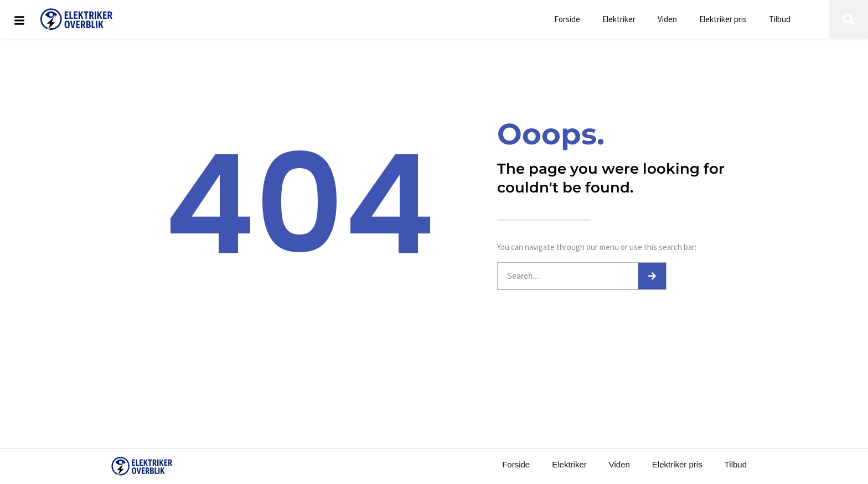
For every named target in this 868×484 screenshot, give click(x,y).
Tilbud (780, 19)
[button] (849, 19)
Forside (567, 19)
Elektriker (619, 19)
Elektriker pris (723, 19)
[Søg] (652, 276)
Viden (667, 19)
